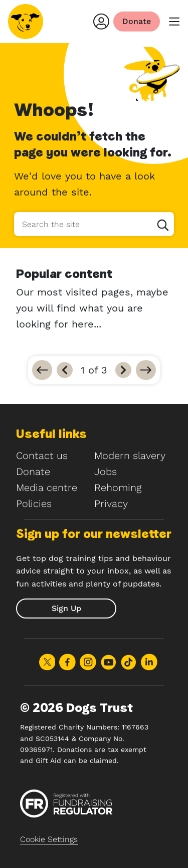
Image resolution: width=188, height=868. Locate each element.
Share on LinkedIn (149, 662)
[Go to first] (42, 370)
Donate (33, 471)
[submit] (66, 608)
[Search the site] (94, 224)
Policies (34, 503)
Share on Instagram (88, 662)
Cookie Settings (49, 839)
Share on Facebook (67, 662)
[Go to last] (146, 370)
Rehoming (118, 487)
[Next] (123, 370)
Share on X (47, 662)
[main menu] (174, 22)
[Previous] (65, 370)
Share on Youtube (109, 662)
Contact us (42, 455)
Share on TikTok (129, 662)
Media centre (47, 487)
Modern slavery (130, 455)
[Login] (101, 21)
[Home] (26, 21)
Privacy (111, 503)
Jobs (106, 471)
